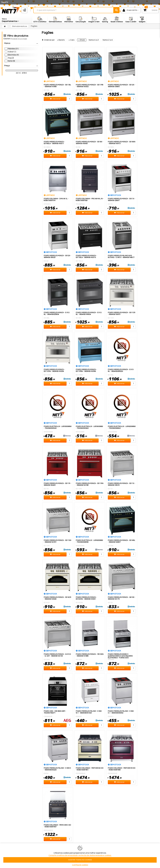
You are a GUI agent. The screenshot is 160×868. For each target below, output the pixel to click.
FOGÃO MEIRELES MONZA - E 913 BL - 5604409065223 (121, 370)
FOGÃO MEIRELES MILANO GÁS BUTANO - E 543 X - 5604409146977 (121, 257)
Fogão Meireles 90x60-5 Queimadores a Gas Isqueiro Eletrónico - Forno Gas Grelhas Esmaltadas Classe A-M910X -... (121, 658)
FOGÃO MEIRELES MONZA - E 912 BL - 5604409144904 (89, 313)
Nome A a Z (94, 40)
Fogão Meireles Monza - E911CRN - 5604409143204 (54, 370)
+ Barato (61, 40)
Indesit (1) (12, 52)
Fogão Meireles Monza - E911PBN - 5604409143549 (86, 370)
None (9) (11, 61)
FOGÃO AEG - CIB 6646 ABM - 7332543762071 (55, 712)
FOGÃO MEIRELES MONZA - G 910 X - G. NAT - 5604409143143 (57, 655)
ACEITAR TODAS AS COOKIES (80, 860)
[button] (11, 20)
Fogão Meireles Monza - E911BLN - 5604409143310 (86, 257)
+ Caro (72, 40)
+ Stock (82, 40)
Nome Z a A (108, 40)
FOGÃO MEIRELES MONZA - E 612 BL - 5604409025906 (57, 313)
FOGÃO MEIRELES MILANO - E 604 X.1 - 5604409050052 (121, 712)
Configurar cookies (80, 865)
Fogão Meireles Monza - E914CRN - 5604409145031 (86, 598)
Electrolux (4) (13, 55)
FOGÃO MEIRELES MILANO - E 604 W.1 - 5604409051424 (89, 712)
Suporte (5, 2)
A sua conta (132, 10)
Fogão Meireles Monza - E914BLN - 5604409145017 (54, 143)
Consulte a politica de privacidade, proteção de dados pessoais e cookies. (80, 855)
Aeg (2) (11, 58)
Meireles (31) (13, 49)
